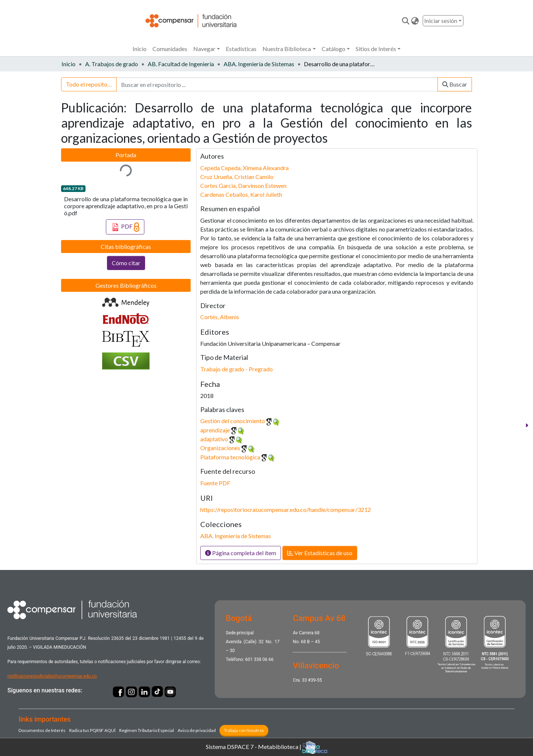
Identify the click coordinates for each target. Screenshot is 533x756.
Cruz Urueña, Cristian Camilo (237, 177)
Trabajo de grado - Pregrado (237, 369)
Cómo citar (126, 263)
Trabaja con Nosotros (244, 730)
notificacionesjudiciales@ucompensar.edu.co (52, 676)
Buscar (455, 84)
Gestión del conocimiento (233, 421)
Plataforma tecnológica (230, 457)
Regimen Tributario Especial (147, 730)
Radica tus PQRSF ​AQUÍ (92, 730)
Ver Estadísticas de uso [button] (320, 553)
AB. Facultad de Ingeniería (181, 64)
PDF (125, 227)
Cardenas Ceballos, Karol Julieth (241, 194)
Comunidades (170, 49)
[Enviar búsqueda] (406, 21)
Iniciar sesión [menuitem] (441, 21)
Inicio (140, 49)
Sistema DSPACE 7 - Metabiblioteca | (266, 747)
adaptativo (214, 439)
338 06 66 (264, 659)
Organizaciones (220, 448)
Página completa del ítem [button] (241, 553)
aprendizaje (215, 430)
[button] (415, 21)
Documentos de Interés (42, 730)
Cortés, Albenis (220, 317)
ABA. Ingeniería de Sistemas (259, 64)
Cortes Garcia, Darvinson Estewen (243, 185)
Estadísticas (241, 49)
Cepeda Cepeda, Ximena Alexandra (244, 168)
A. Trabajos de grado (112, 64)
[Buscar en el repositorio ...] (277, 84)
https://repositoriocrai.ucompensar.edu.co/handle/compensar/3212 (286, 509)
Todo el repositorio (90, 84)
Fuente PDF (215, 483)
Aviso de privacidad (197, 730)
